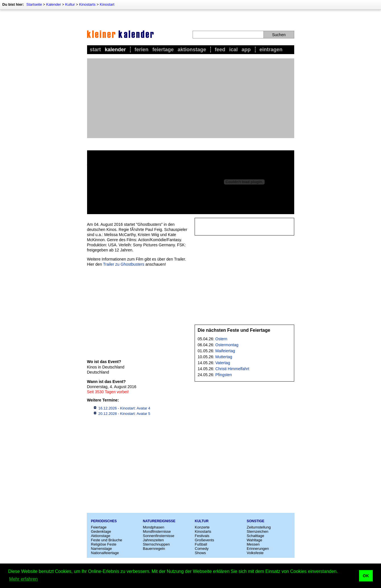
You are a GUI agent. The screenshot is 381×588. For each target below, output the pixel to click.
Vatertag (223, 363)
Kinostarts (87, 4)
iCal (233, 50)
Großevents (205, 540)
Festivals (202, 536)
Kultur (70, 4)
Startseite (34, 4)
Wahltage (254, 540)
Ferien (142, 50)
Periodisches (104, 521)
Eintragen (271, 50)
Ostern (221, 339)
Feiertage (163, 50)
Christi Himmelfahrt (232, 369)
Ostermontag (227, 345)
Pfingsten (224, 375)
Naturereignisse (159, 521)
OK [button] (366, 576)
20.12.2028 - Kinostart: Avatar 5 (124, 414)
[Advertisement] (191, 98)
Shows (200, 553)
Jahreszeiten (153, 540)
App (246, 50)
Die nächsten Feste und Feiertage (234, 330)
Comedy (202, 549)
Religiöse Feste (104, 544)
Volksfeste (255, 553)
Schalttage (255, 536)
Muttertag (224, 357)
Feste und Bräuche (107, 540)
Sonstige (256, 521)
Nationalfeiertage (105, 553)
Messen (253, 544)
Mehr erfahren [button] (23, 579)
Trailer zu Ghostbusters (124, 264)
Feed (220, 50)
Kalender (53, 4)
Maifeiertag (225, 351)
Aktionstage (192, 50)
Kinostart (107, 4)
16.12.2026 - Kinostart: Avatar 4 (124, 408)
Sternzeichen (258, 531)
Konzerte (202, 527)
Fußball (201, 544)
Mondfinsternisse (157, 531)
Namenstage (102, 549)
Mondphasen (154, 527)
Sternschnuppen (156, 544)
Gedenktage (101, 531)
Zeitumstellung (259, 527)
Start (95, 50)
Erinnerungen (258, 549)
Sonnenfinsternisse (159, 536)
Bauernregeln (154, 549)
